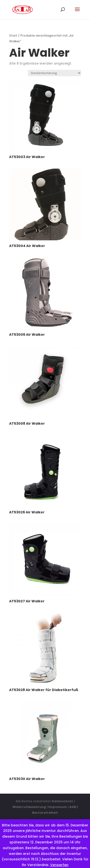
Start (13, 36)
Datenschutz (62, 801)
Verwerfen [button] (59, 865)
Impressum (58, 807)
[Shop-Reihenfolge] (54, 73)
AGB (73, 807)
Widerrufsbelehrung (30, 807)
